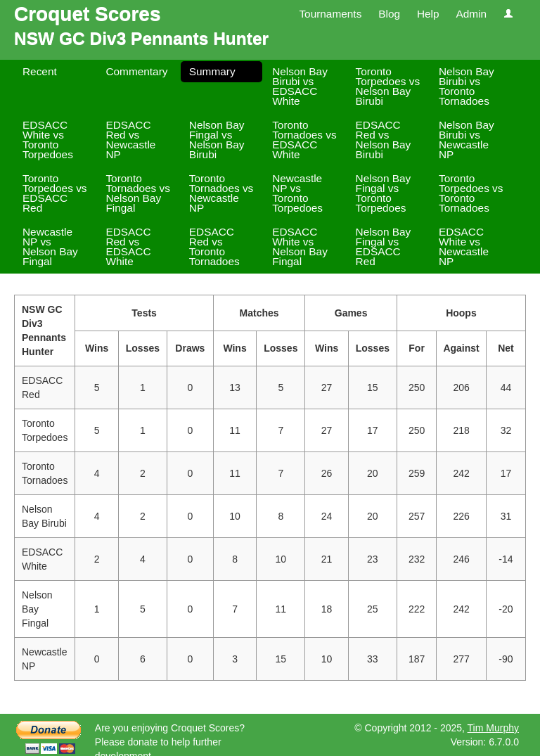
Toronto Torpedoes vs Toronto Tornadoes (471, 193)
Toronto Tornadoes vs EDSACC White (304, 140)
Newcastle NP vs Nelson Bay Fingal (50, 246)
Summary (212, 71)
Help (428, 14)
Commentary (136, 71)
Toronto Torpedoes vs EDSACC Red (55, 193)
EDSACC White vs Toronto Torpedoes (48, 140)
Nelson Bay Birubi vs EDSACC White (300, 86)
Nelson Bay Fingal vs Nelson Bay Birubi (217, 140)
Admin (471, 14)
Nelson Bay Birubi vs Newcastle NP (467, 140)
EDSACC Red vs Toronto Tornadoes (214, 246)
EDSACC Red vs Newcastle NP (130, 140)
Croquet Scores (88, 14)
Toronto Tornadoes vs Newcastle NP (221, 193)
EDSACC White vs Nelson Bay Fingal (300, 246)
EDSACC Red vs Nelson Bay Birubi (384, 140)
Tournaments (330, 14)
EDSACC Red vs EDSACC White (128, 246)
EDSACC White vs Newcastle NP (464, 246)
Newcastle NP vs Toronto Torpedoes (297, 193)
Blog (389, 14)
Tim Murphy (493, 728)
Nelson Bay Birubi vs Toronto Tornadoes (467, 86)
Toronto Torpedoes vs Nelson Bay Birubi (388, 86)
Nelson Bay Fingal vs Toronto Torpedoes (384, 193)
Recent (40, 71)
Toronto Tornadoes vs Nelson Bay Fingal (138, 193)
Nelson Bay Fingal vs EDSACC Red (384, 246)
